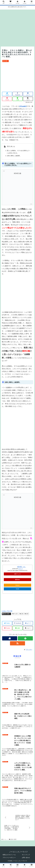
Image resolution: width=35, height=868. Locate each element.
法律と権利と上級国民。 (14, 156)
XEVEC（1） (22, 567)
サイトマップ (26, 855)
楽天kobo (17, 580)
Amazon (17, 585)
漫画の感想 (6, 614)
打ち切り (15, 614)
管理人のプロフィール (9, 855)
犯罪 (27, 614)
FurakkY (24, 106)
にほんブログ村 (7, 611)
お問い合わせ (26, 858)
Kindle (18, 589)
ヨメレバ (21, 569)
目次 (8, 146)
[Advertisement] (17, 27)
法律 (22, 614)
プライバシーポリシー (9, 858)
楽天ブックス (18, 574)
